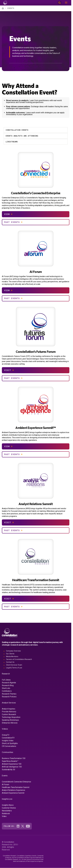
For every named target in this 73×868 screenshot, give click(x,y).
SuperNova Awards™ (10, 761)
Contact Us (10, 662)
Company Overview (13, 651)
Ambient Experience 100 (12, 764)
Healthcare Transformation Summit (16, 787)
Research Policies (9, 697)
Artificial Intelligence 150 (12, 767)
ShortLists (6, 688)
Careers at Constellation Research (19, 659)
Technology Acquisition (11, 717)
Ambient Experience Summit (13, 793)
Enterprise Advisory (10, 723)
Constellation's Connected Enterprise (16, 782)
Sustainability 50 (8, 770)
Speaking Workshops (10, 720)
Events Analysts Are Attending (22, 136)
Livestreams (12, 142)
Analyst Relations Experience (13, 790)
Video (4, 816)
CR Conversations (9, 746)
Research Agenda (9, 683)
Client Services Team (14, 665)
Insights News (8, 805)
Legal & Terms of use (14, 668)
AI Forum (5, 785)
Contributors (7, 691)
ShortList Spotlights (10, 743)
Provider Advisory (9, 712)
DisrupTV (6, 735)
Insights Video (8, 741)
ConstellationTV (8, 738)
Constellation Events (17, 130)
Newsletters (7, 811)
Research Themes (9, 694)
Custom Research (9, 714)
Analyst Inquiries (9, 709)
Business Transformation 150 (14, 758)
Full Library (6, 680)
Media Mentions (12, 656)
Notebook (6, 813)
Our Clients (10, 654)
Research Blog (8, 685)
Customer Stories (9, 808)
